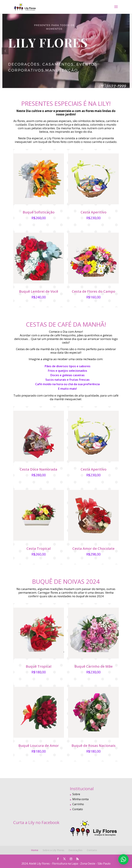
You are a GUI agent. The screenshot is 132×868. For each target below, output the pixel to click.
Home (35, 850)
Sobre (76, 794)
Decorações (75, 850)
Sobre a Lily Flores (53, 850)
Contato (78, 809)
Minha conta (80, 799)
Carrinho (78, 804)
